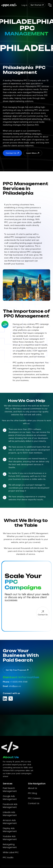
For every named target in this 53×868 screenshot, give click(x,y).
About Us (33, 790)
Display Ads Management (10, 832)
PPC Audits (8, 859)
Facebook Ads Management (10, 808)
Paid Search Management (10, 792)
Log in (24, 5)
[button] (50, 5)
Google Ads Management (10, 800)
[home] (9, 5)
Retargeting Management (10, 848)
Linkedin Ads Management (10, 816)
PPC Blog (32, 795)
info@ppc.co (12, 686)
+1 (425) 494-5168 (15, 682)
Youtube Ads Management (10, 840)
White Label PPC (11, 854)
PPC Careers (34, 800)
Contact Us (34, 805)
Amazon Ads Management (10, 824)
